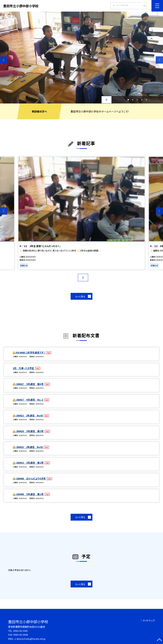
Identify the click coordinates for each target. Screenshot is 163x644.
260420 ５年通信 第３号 (30, 431)
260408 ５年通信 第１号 (30, 494)
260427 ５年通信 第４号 (30, 384)
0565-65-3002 (21, 631)
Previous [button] (4, 60)
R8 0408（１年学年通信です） (31, 352)
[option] (81, 58)
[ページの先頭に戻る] (159, 640)
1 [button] (128, 100)
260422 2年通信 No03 (30, 415)
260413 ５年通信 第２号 (30, 463)
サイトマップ (149, 620)
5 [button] (147, 100)
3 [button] (137, 100)
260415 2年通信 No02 (30, 447)
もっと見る (80, 296)
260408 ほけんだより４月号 (31, 478)
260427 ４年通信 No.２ (30, 400)
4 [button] (142, 100)
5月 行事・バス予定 (24, 368)
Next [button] (159, 60)
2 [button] (133, 100)
